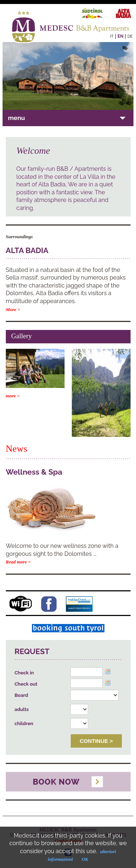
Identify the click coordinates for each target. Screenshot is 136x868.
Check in (24, 673)
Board (21, 695)
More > (13, 309)
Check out (26, 684)
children (24, 724)
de (130, 36)
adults (22, 709)
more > (13, 396)
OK (85, 859)
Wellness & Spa (34, 472)
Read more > (18, 562)
